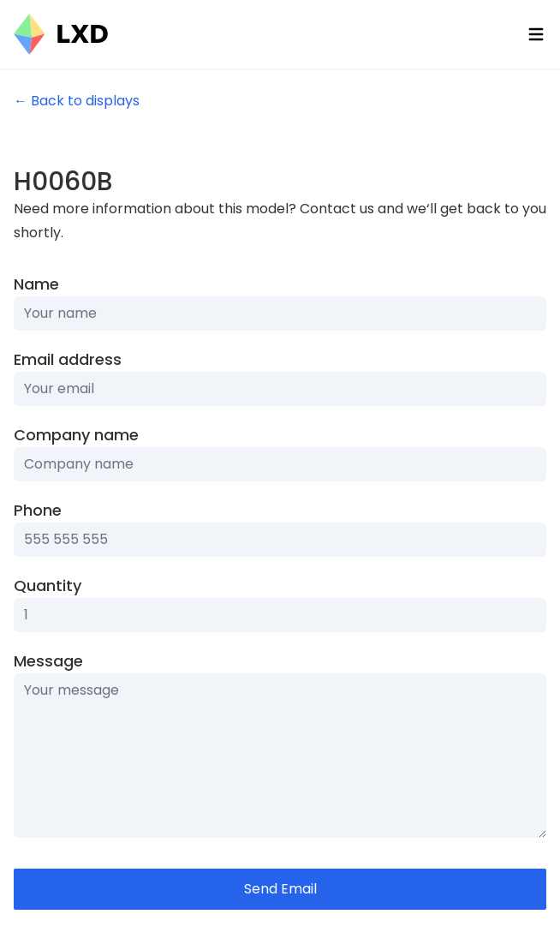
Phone (38, 510)
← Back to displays (77, 101)
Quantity (48, 586)
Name (36, 284)
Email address (68, 359)
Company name (76, 435)
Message (48, 661)
